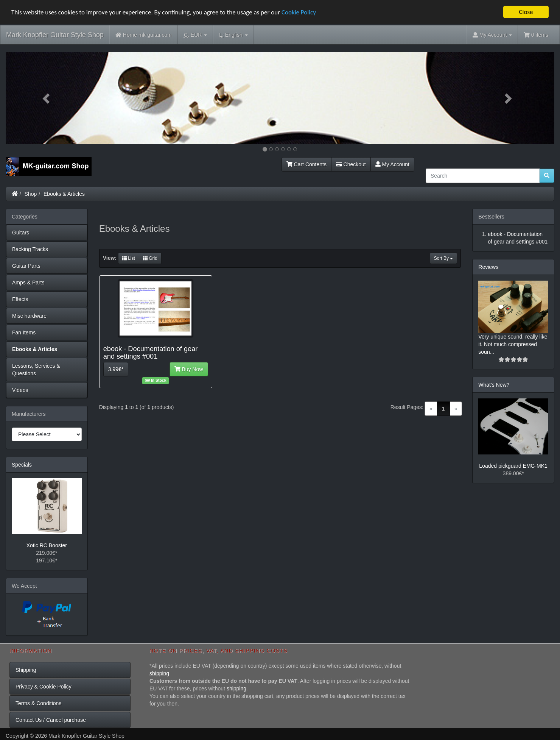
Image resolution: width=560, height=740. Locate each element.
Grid (150, 258)
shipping (159, 673)
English (233, 35)
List (129, 258)
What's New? (494, 385)
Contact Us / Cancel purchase (51, 720)
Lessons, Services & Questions (36, 370)
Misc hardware (29, 316)
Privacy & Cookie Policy (44, 687)
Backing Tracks (30, 249)
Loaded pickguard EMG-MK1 (513, 466)
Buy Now (189, 369)
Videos (20, 390)
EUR (195, 35)
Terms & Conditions (38, 703)
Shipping (26, 670)
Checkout (351, 164)
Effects (20, 299)
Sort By (444, 258)
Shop (31, 194)
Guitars (21, 233)
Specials (22, 465)
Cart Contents (306, 164)
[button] (47, 98)
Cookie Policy (299, 12)
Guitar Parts (26, 266)
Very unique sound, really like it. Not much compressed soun (513, 344)
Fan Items (24, 333)
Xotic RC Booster (47, 545)
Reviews (488, 267)
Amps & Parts (28, 283)
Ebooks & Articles (64, 194)
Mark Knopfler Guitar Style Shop (55, 35)
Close (526, 12)
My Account (392, 164)
